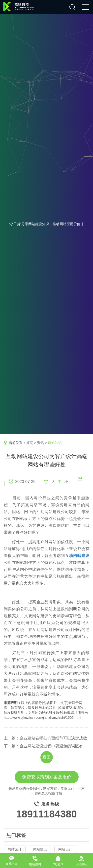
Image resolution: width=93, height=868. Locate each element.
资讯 (40, 443)
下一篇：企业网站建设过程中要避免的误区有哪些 (46, 746)
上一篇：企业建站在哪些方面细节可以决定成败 (45, 738)
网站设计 (15, 849)
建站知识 (55, 443)
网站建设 (40, 849)
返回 (47, 757)
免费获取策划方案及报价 (47, 777)
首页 (30, 443)
